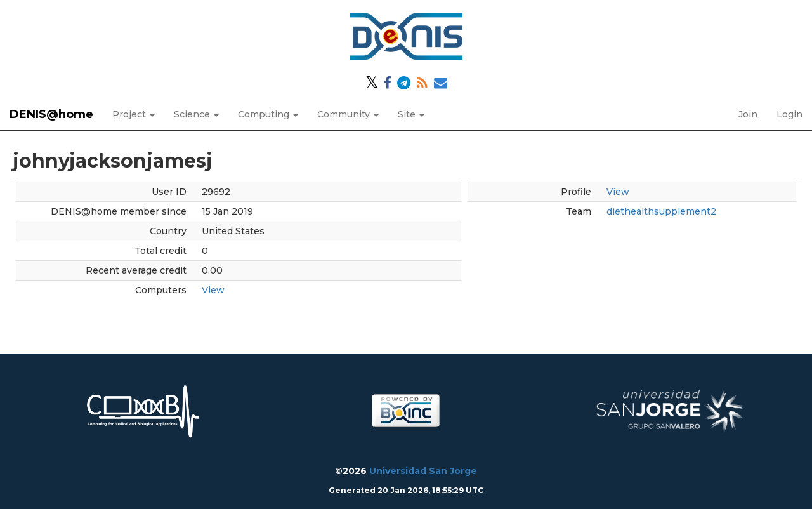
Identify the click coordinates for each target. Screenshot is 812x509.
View (213, 290)
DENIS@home (51, 114)
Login (789, 114)
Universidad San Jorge (423, 471)
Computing (268, 114)
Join (748, 114)
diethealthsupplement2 (661, 211)
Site (411, 114)
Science (196, 114)
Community (348, 114)
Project (134, 114)
